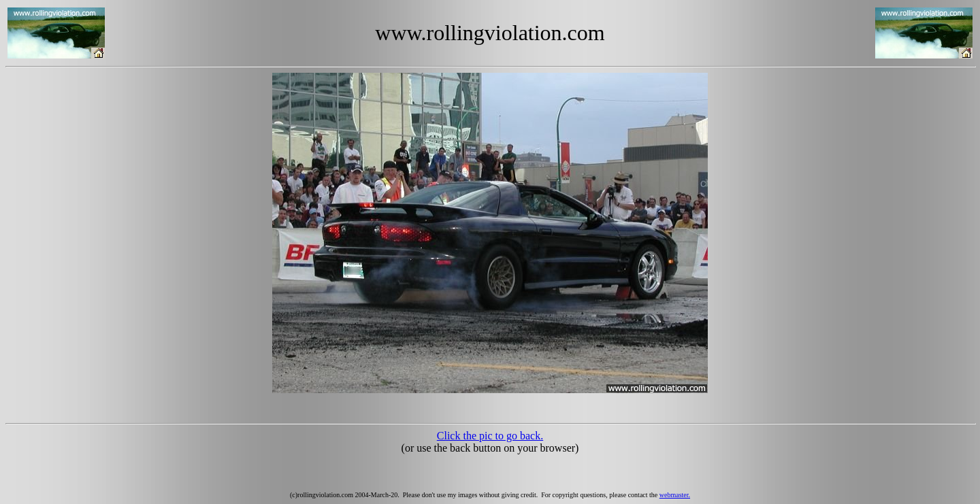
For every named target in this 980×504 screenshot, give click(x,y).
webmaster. (675, 495)
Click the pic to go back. (490, 436)
